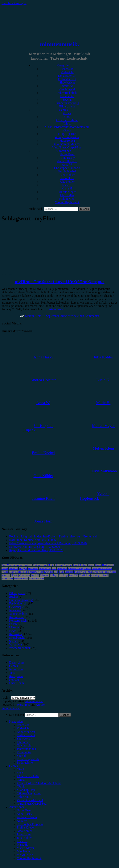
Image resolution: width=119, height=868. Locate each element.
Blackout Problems (64, 565)
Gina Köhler (67, 175)
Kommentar (67, 96)
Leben (13, 624)
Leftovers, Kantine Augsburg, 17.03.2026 (35, 547)
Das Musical (108, 565)
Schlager (54, 575)
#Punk (67, 130)
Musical (112, 572)
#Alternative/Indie (67, 120)
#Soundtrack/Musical (67, 144)
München (6, 575)
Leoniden (69, 572)
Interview (67, 86)
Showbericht (67, 82)
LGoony (78, 572)
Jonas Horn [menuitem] (24, 834)
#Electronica (67, 141)
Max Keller (67, 195)
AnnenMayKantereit (23, 565)
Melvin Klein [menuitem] (25, 855)
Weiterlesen (56, 309)
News (13, 631)
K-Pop (40, 572)
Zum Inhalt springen (14, 3)
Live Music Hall (100, 572)
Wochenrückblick (20, 648)
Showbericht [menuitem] (25, 739)
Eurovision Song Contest (80, 568)
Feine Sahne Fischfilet (102, 568)
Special (67, 100)
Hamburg (13, 572)
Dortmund (14, 568)
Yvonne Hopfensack (67, 202)
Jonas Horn (67, 178)
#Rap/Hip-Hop (67, 134)
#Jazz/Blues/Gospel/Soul (67, 147)
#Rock (67, 113)
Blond (76, 565)
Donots (5, 568)
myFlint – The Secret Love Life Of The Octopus (60, 282)
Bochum (83, 565)
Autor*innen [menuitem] (17, 807)
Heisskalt (23, 572)
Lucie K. (67, 185)
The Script (63, 575)
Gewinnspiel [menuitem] (25, 745)
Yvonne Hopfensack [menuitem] (29, 858)
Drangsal (23, 568)
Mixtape (14, 627)
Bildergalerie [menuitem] (25, 763)
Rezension (67, 69)
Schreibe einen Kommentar (83, 316)
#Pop (67, 117)
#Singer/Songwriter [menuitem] (29, 793)
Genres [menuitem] (13, 766)
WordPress (23, 705)
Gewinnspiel (67, 89)
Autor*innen (63, 151)
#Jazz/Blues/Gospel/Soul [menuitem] (32, 804)
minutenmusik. (59, 44)
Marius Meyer (67, 192)
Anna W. (67, 165)
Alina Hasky (67, 158)
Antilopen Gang (40, 565)
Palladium (44, 575)
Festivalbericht (67, 79)
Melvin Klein (67, 199)
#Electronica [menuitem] (25, 797)
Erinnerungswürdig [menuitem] (29, 759)
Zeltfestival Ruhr (36, 579)
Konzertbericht (67, 76)
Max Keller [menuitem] (24, 851)
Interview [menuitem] (23, 742)
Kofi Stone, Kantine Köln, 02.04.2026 (32, 540)
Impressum (16, 669)
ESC (54, 568)
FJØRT (5, 572)
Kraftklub (49, 572)
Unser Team (67, 154)
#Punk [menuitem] (21, 786)
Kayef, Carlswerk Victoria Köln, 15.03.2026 (36, 550)
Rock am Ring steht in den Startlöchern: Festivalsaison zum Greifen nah (53, 536)
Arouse (40, 705)
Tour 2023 (74, 575)
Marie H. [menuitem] (22, 845)
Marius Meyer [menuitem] (25, 848)
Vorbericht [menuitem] (23, 728)
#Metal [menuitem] (21, 780)
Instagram (32, 572)
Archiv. (6, 698)
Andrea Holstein (67, 161)
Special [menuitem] (21, 756)
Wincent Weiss (21, 579)
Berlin (51, 565)
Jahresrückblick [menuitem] (26, 749)
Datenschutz (17, 662)
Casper (91, 565)
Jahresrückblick (67, 93)
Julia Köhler (67, 182)
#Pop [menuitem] (20, 773)
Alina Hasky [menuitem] (24, 814)
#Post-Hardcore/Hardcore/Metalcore (67, 127)
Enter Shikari (45, 568)
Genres (63, 110)
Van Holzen (84, 575)
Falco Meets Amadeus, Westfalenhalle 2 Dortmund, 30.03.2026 (48, 543)
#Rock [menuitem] (21, 769)
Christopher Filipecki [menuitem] (30, 824)
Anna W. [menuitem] (22, 821)
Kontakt (14, 680)
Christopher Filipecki (67, 168)
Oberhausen (25, 575)
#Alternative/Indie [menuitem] (28, 776)
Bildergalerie (67, 106)
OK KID (35, 575)
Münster (15, 575)
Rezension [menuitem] (23, 725)
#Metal (67, 123)
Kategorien (63, 65)
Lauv (62, 572)
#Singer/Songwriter (67, 137)
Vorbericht (67, 72)
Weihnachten (7, 579)
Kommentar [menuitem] (24, 752)
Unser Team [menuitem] (24, 810)
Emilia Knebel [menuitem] (26, 827)
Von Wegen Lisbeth (100, 575)
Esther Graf (62, 568)
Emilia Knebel (67, 171)
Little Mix (87, 572)
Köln (56, 572)
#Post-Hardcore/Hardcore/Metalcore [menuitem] (39, 783)
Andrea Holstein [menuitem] (27, 817)
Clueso (98, 565)
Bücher (14, 597)
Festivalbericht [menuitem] (26, 735)
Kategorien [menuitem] (16, 722)
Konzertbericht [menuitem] (26, 732)
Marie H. (67, 188)
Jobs (12, 673)
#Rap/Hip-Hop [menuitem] (26, 790)
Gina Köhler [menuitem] (24, 831)
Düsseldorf (33, 568)
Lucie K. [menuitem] (22, 841)
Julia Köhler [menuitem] (24, 838)
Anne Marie (7, 565)
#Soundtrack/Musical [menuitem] (30, 800)
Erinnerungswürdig (67, 103)
